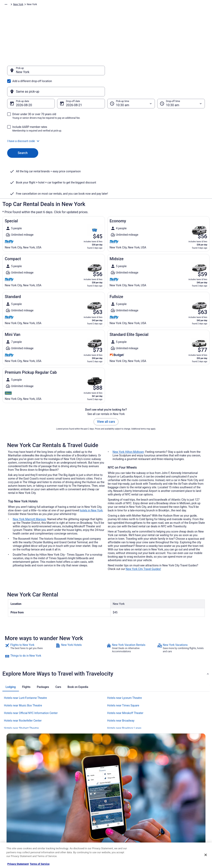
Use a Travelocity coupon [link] (175, 812)
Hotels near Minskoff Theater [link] (125, 674)
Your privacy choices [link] (121, 818)
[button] (106, 122)
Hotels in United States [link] (70, 786)
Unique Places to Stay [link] (70, 831)
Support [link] (166, 786)
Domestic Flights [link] (67, 805)
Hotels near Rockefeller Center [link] (23, 682)
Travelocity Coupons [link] (69, 825)
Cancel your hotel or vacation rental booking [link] (185, 793)
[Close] (206, 855)
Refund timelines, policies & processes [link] (182, 805)
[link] (30, 609)
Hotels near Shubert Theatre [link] (21, 689)
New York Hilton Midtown (128, 413)
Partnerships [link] (13, 805)
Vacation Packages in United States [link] (77, 799)
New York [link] (91, 5)
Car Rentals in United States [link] (73, 812)
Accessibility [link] (117, 812)
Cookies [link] (114, 793)
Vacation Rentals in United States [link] (76, 793)
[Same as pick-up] (156, 73)
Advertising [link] (12, 831)
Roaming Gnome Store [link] (18, 825)
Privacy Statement (18, 864)
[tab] (11, 648)
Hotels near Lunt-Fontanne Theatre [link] (25, 659)
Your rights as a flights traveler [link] (178, 818)
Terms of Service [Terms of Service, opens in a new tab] (40, 864)
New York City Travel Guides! (143, 530)
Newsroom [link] (12, 812)
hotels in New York (91, 471)
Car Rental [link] (28, 5)
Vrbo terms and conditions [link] (124, 805)
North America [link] (45, 5)
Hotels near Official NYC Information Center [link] (31, 674)
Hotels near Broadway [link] (121, 682)
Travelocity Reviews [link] (69, 818)
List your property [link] (16, 799)
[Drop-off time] (181, 84)
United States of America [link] (70, 5)
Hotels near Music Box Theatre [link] (23, 666)
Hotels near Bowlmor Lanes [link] (124, 689)
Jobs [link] (9, 793)
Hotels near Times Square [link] (123, 666)
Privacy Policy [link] (117, 786)
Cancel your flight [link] (171, 799)
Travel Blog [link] (64, 837)
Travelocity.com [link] (11, 5)
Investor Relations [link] (16, 818)
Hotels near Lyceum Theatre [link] (125, 659)
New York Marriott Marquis (29, 480)
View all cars (106, 383)
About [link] (10, 786)
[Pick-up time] (131, 84)
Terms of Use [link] (117, 799)
